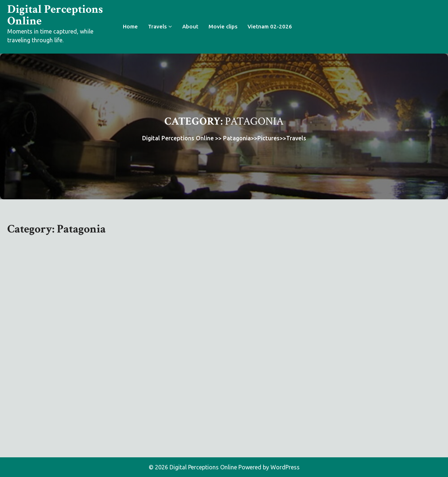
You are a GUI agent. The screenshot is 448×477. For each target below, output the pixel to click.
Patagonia (237, 138)
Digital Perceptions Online (55, 15)
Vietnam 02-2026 (270, 26)
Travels (157, 26)
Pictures (268, 138)
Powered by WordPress (269, 467)
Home (130, 26)
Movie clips (223, 26)
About (190, 26)
